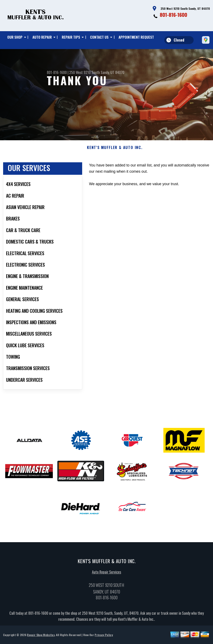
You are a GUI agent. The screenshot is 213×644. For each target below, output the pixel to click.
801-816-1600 (173, 15)
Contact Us (99, 37)
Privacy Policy (104, 636)
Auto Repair (42, 37)
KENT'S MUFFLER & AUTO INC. (115, 149)
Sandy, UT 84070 (113, 72)
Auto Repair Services (106, 573)
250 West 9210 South (85, 72)
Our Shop (15, 37)
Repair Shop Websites (41, 636)
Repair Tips (71, 37)
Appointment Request (136, 37)
